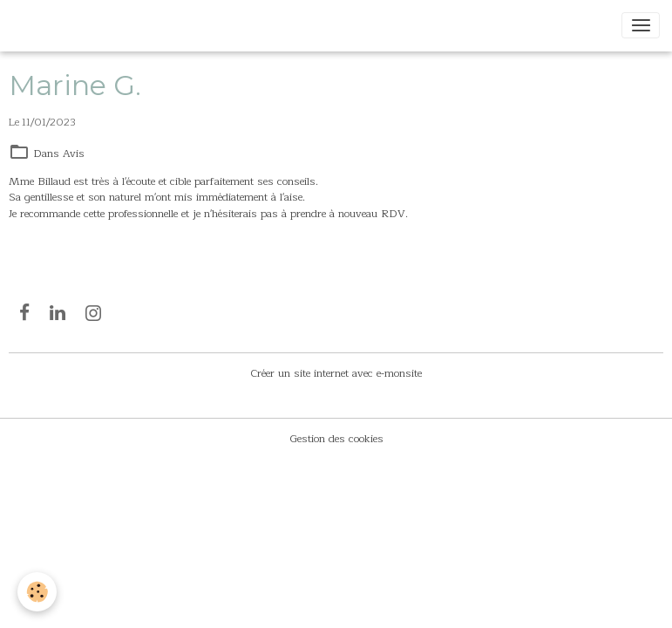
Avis (74, 154)
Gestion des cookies (336, 439)
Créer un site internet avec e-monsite (336, 373)
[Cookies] (37, 592)
